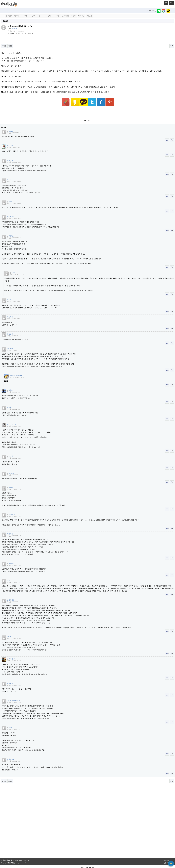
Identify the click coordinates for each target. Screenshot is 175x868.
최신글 (90, 16)
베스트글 (81, 16)
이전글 (4, 46)
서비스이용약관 (18, 855)
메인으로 (166, 855)
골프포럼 (6, 21)
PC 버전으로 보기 (88, 866)
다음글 (10, 46)
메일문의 (27, 855)
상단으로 (166, 857)
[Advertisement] (87, 108)
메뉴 (171, 2)
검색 (166, 2)
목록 (172, 46)
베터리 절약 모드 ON (87, 862)
